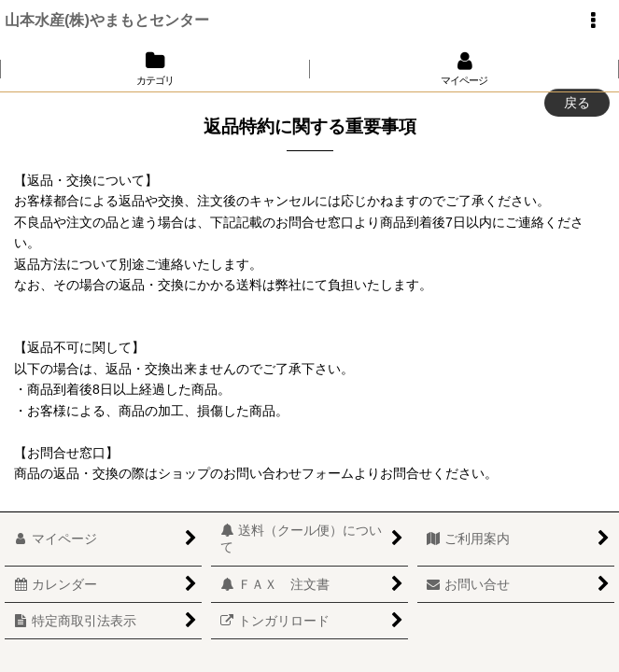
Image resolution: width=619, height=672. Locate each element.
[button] (593, 21)
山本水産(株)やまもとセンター (107, 20)
